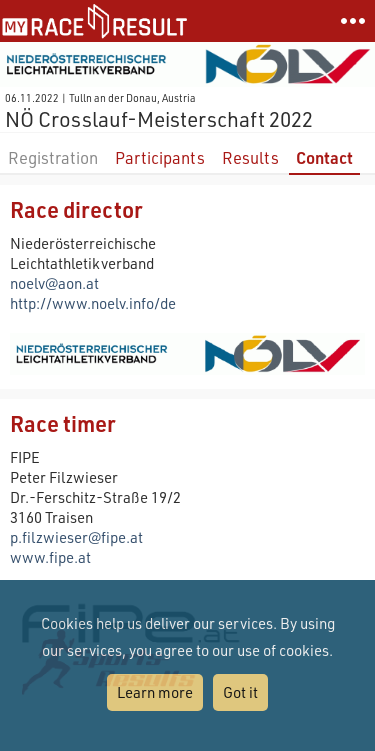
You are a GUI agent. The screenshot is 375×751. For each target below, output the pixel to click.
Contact (324, 157)
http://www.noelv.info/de (93, 303)
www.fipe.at (50, 557)
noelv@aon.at (54, 283)
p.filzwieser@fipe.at (76, 537)
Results (250, 157)
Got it (240, 692)
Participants (160, 157)
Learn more (155, 692)
